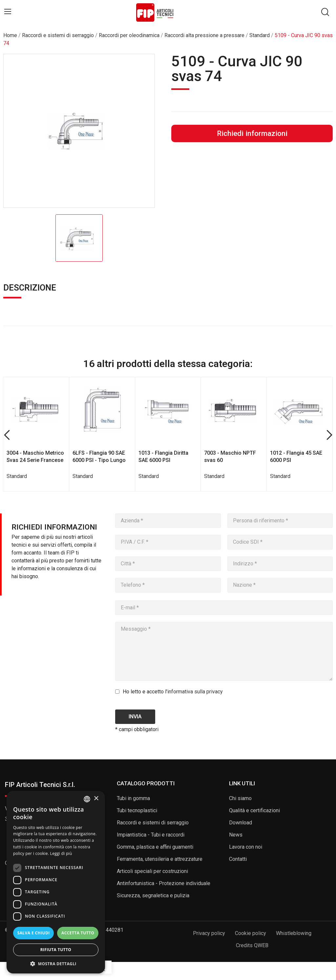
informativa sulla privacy (195, 692)
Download (241, 823)
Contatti (238, 859)
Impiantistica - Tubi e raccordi (151, 835)
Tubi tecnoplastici (137, 810)
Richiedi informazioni (252, 133)
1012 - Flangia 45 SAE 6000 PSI (296, 457)
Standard (17, 476)
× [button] (96, 799)
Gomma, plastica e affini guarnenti (155, 847)
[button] (56, 964)
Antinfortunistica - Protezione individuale (164, 883)
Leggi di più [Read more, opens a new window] (61, 853)
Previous (7, 435)
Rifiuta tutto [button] (56, 950)
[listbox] (87, 799)
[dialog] (56, 882)
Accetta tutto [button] (78, 933)
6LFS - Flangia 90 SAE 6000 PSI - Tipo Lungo (99, 457)
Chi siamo (240, 798)
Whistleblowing (294, 933)
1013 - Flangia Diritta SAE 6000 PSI (163, 457)
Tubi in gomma (133, 798)
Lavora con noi (246, 847)
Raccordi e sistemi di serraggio (153, 823)
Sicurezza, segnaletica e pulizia (153, 895)
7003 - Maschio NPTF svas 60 (230, 457)
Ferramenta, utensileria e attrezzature (160, 859)
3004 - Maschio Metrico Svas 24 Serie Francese (35, 457)
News (236, 835)
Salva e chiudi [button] (34, 933)
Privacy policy (209, 933)
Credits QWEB (252, 945)
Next (329, 435)
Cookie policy (251, 933)
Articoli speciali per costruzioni (152, 871)
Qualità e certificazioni (254, 810)
